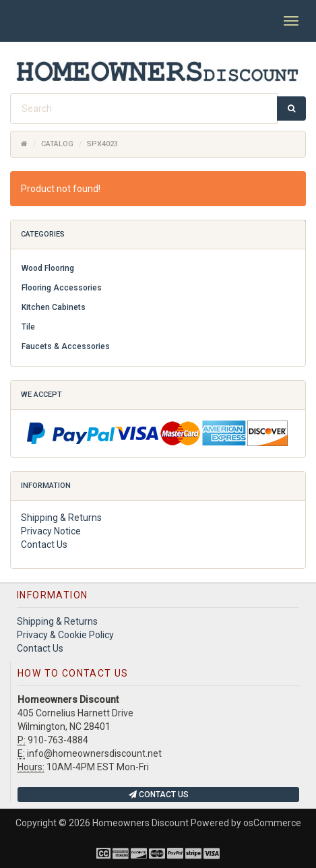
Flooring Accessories (62, 288)
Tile (28, 327)
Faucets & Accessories (66, 346)
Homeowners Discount (140, 823)
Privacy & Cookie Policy (65, 635)
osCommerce (272, 823)
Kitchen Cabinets (54, 307)
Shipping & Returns (61, 518)
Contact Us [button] (159, 795)
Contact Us (44, 545)
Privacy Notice (51, 531)
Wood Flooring (48, 268)
